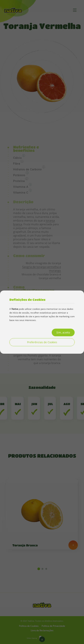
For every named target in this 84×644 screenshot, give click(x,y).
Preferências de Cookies (42, 342)
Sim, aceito (63, 332)
